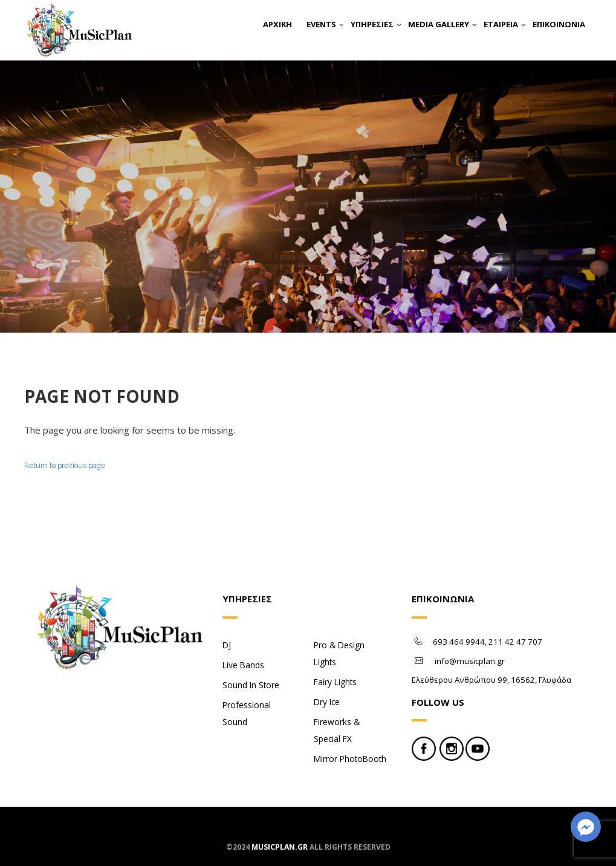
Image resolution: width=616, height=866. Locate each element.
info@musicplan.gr (470, 661)
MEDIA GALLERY (439, 24)
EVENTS (321, 24)
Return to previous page (65, 465)
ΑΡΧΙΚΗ (277, 24)
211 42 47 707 (515, 642)
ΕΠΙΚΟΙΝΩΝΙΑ (559, 24)
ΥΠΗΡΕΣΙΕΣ (372, 24)
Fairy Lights (335, 682)
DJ (227, 645)
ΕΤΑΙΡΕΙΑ (501, 24)
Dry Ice (327, 702)
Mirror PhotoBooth (350, 759)
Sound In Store (251, 685)
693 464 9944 (459, 642)
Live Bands (243, 665)
